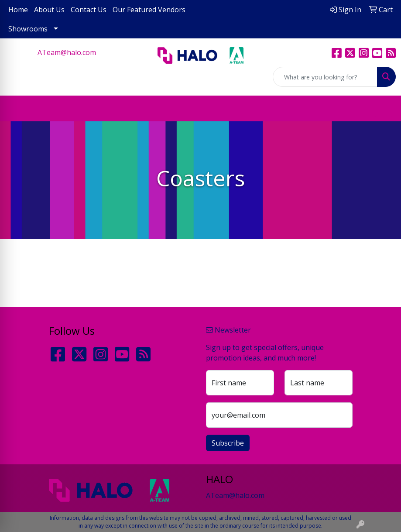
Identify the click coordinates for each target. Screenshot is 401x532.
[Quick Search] (325, 77)
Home (18, 10)
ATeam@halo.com (67, 52)
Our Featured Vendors (149, 10)
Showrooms (28, 29)
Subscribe (228, 443)
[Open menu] (384, 109)
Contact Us (89, 10)
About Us (49, 10)
